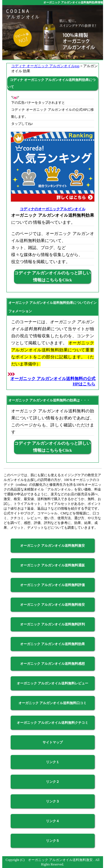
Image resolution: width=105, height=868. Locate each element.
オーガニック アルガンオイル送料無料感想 (53, 664)
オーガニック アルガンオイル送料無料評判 (53, 624)
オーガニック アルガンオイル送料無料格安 (53, 605)
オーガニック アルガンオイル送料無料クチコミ (53, 723)
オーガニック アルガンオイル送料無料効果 (53, 644)
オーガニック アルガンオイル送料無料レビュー (53, 683)
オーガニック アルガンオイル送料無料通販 (53, 565)
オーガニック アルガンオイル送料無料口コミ (53, 703)
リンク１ (53, 762)
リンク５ (53, 841)
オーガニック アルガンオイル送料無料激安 (53, 546)
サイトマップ (53, 742)
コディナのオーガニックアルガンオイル (53, 209)
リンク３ (53, 801)
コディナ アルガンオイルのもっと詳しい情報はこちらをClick (53, 276)
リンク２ (53, 782)
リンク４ (53, 821)
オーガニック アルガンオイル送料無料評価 (53, 585)
